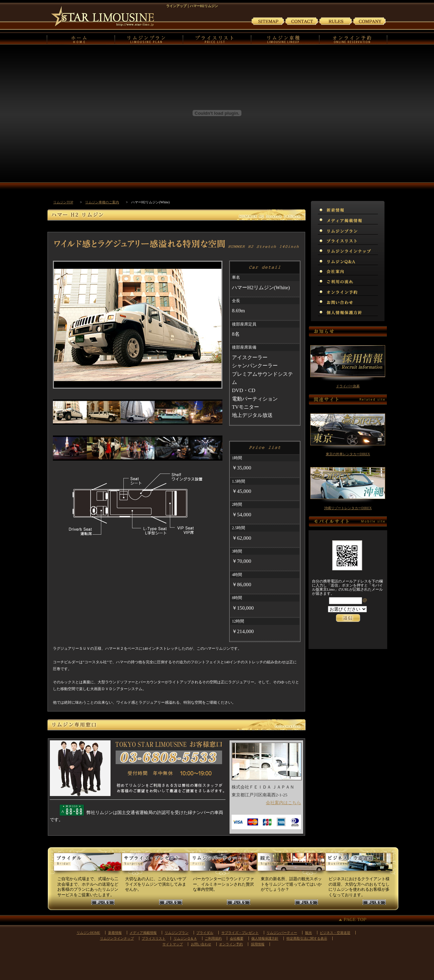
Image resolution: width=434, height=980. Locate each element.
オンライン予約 (353, 38)
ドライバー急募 (348, 386)
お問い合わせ (302, 21)
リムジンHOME (81, 38)
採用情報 (258, 944)
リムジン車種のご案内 (102, 202)
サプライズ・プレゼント (240, 933)
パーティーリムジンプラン (223, 865)
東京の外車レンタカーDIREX (348, 454)
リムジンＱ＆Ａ (185, 938)
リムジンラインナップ (117, 938)
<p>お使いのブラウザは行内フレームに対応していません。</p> (348, 617)
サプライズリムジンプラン (155, 865)
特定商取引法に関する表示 (307, 938)
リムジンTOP (63, 202)
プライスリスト (217, 38)
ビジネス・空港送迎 (335, 933)
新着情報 (115, 933)
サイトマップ (268, 21)
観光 (309, 933)
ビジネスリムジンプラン (359, 865)
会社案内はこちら (283, 803)
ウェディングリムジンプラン (87, 865)
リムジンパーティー (282, 933)
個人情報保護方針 (265, 938)
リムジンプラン (149, 38)
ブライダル (205, 933)
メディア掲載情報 (143, 933)
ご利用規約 (336, 21)
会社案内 (370, 21)
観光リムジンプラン (291, 865)
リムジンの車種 (285, 38)
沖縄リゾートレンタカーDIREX (348, 508)
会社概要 (237, 938)
